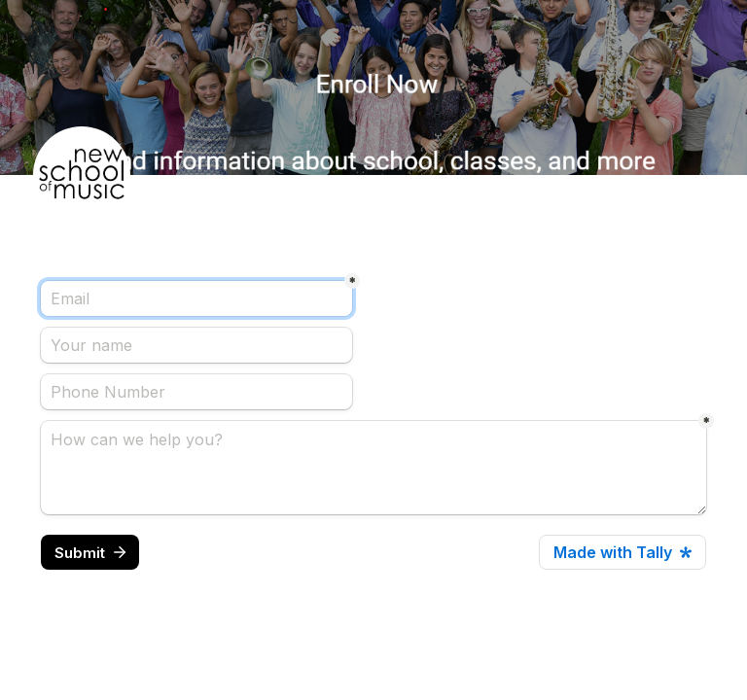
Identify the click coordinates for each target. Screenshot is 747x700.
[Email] (196, 298)
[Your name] (196, 345)
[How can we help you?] (373, 468)
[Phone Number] (196, 392)
